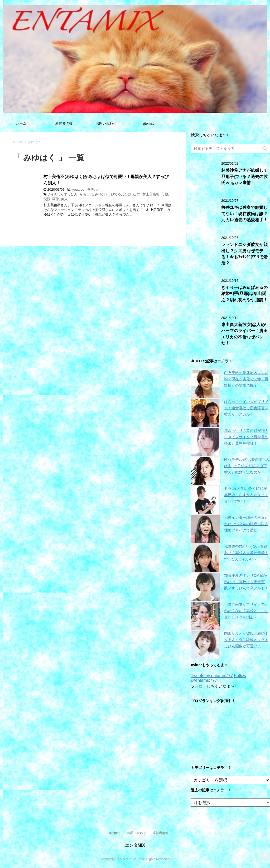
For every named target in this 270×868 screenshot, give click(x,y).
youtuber (79, 189)
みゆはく (102, 194)
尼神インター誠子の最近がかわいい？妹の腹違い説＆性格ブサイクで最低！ (246, 524)
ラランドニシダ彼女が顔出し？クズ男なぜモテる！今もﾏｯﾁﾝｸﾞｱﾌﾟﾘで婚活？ (244, 254)
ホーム (21, 123)
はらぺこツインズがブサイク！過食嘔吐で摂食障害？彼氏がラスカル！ (246, 408)
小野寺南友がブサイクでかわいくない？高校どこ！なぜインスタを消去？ (246, 611)
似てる (116, 194)
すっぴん (71, 194)
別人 (132, 194)
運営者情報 (64, 123)
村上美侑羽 (151, 194)
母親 (165, 194)
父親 (47, 199)
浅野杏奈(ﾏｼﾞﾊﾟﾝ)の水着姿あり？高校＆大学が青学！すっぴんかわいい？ (246, 553)
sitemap (148, 123)
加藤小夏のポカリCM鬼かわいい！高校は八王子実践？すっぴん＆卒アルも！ (246, 582)
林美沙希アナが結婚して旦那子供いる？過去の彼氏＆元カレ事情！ (244, 176)
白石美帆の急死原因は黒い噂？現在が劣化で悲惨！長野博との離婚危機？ (246, 379)
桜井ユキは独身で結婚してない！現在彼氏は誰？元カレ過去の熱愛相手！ (244, 214)
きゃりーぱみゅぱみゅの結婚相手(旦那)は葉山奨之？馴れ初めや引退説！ (244, 294)
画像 (56, 199)
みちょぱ (86, 194)
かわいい (55, 194)
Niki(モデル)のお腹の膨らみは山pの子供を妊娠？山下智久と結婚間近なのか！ (247, 466)
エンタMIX (135, 845)
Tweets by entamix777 (212, 676)
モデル (92, 189)
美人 (64, 199)
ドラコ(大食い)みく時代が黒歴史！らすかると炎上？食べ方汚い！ (246, 495)
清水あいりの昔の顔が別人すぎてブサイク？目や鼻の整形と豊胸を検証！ (246, 437)
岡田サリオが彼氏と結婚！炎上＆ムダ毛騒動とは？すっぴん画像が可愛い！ (246, 640)
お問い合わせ (106, 123)
